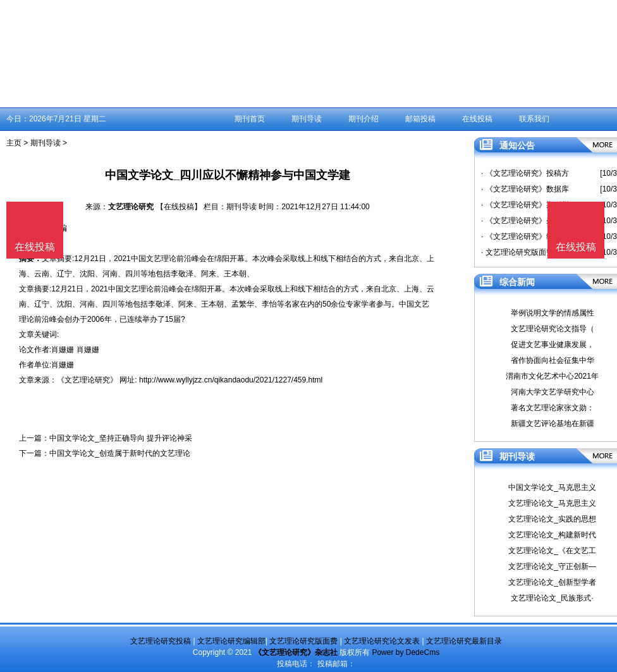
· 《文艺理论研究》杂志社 (525, 221)
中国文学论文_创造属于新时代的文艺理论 (120, 453)
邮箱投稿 (420, 119)
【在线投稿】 (179, 207)
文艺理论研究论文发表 (382, 641)
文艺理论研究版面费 (303, 641)
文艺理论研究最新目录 (464, 641)
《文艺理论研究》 (87, 380)
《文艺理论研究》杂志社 (296, 652)
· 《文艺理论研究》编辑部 (525, 236)
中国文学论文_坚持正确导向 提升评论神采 (121, 438)
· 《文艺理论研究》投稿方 (525, 173)
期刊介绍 (363, 119)
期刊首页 (250, 119)
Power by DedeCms (406, 652)
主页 (14, 143)
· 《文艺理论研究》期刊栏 (525, 205)
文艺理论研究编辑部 (231, 641)
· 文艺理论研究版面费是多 (525, 252)
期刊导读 (307, 119)
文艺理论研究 (131, 207)
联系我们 (534, 119)
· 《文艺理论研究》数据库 (525, 189)
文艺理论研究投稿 (161, 641)
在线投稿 (477, 119)
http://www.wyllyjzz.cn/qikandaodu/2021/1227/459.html (231, 380)
